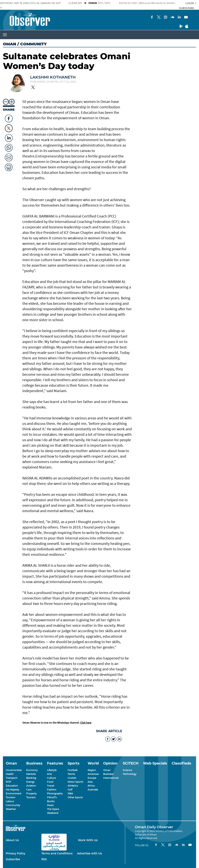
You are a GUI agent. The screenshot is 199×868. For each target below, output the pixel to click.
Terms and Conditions (57, 853)
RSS (44, 859)
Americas (93, 774)
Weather (11, 809)
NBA (70, 793)
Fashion (52, 790)
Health (10, 774)
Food (50, 782)
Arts (49, 774)
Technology (130, 774)
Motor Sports (75, 782)
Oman (10, 44)
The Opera (53, 809)
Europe (92, 778)
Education (12, 786)
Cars (29, 790)
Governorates (14, 770)
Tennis (71, 774)
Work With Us (88, 840)
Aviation (31, 786)
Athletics (73, 786)
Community (13, 805)
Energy (30, 782)
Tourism (11, 797)
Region (92, 770)
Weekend (53, 813)
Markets (31, 774)
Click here (86, 723)
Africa (91, 786)
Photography (55, 793)
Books (51, 801)
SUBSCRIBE (187, 8)
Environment (14, 793)
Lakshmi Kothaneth (53, 77)
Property (31, 793)
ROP (9, 782)
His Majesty (13, 790)
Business (108, 774)
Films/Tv (52, 797)
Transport (12, 778)
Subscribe (13, 859)
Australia (93, 790)
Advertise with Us (89, 853)
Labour (10, 801)
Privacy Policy (16, 853)
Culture (51, 778)
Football (72, 770)
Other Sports (75, 797)
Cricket (72, 778)
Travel (51, 786)
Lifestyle (52, 770)
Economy (32, 770)
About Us (12, 840)
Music (50, 805)
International (111, 778)
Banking (31, 778)
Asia (90, 782)
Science (127, 770)
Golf (70, 790)
